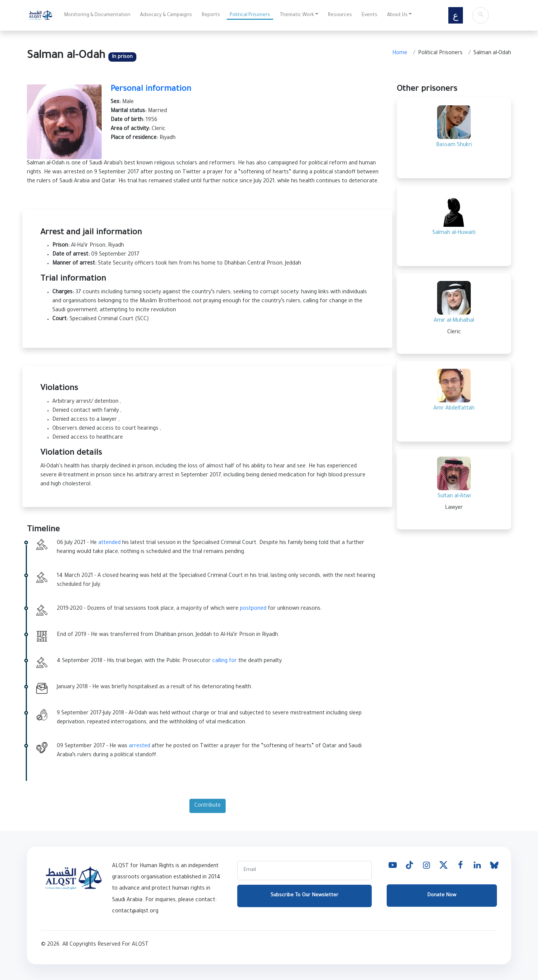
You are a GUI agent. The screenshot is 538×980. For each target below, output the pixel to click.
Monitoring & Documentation (97, 15)
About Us (397, 15)
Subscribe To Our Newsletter (304, 895)
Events (370, 15)
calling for (225, 661)
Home (400, 53)
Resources (340, 15)
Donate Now (442, 895)
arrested (140, 746)
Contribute (208, 806)
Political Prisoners (250, 15)
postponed (253, 609)
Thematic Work (297, 15)
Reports (211, 15)
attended (109, 543)
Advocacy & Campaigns (166, 15)
